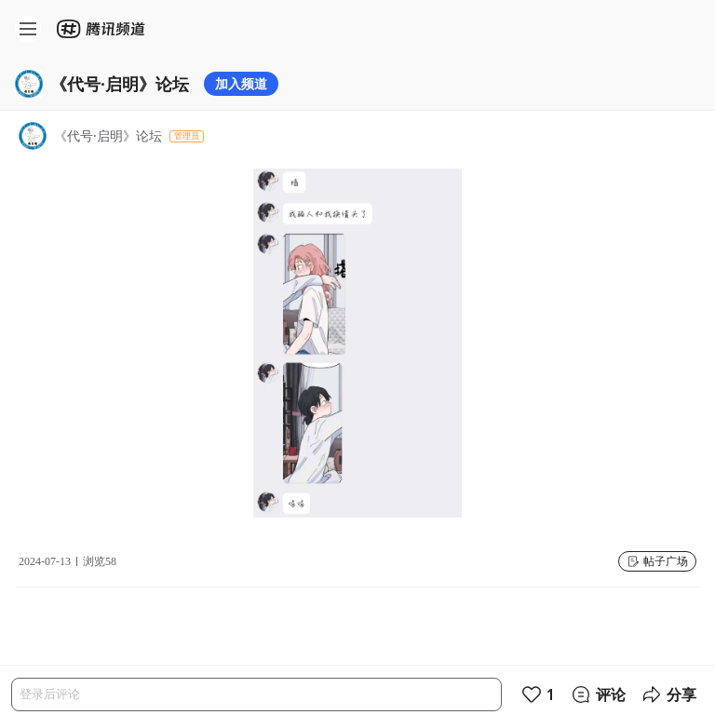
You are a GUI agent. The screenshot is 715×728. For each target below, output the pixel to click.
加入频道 (241, 83)
